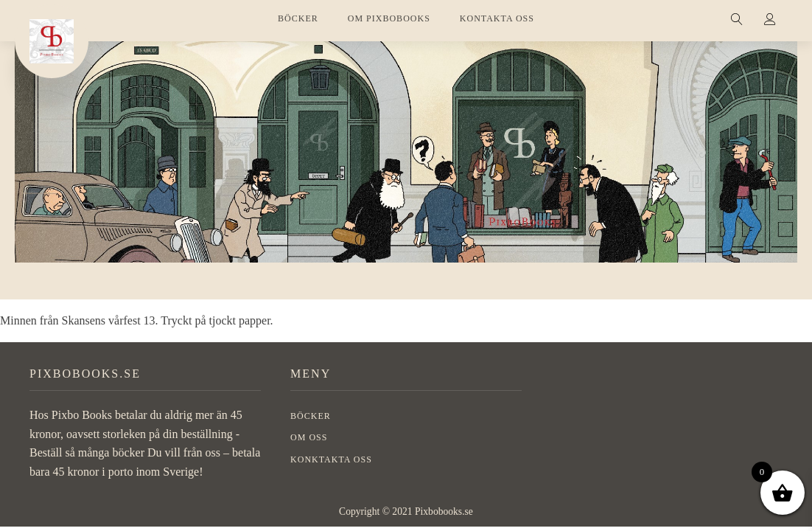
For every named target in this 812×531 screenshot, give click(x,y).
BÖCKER (298, 18)
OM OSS (309, 437)
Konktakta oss (331, 459)
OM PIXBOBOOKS (389, 18)
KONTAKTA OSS (497, 18)
